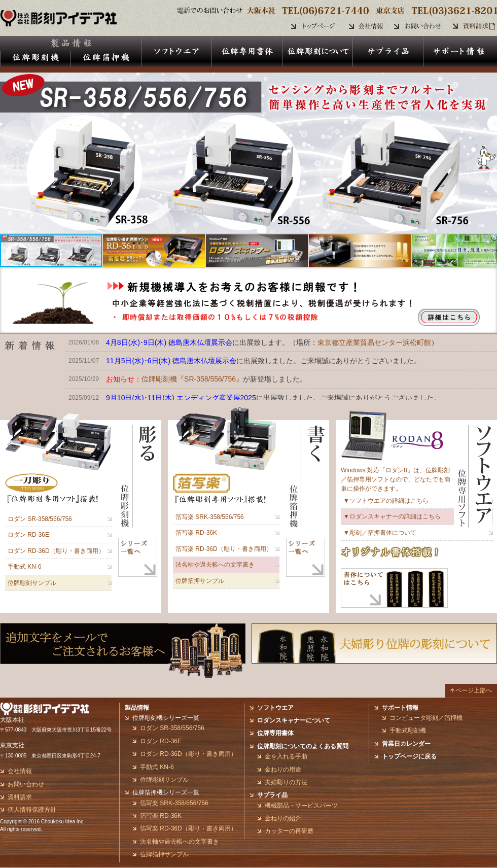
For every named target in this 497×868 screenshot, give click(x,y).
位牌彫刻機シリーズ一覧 (166, 718)
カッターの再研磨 (289, 831)
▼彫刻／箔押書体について (380, 533)
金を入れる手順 (286, 756)
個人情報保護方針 (32, 810)
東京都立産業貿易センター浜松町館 (374, 342)
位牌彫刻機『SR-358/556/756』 (192, 379)
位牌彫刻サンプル (32, 583)
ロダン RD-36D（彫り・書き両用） (56, 551)
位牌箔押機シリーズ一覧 (166, 792)
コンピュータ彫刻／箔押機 (426, 718)
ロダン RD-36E (28, 535)
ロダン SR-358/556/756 (40, 519)
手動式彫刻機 (408, 731)
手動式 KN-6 (25, 567)
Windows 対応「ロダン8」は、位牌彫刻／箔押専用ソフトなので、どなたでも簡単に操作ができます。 (396, 479)
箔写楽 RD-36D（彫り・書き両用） (224, 549)
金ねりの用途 (283, 770)
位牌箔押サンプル (200, 581)
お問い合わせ (26, 784)
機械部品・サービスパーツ (301, 806)
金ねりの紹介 (283, 818)
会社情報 (20, 771)
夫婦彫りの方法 (286, 782)
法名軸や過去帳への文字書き (215, 565)
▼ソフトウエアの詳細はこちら (386, 501)
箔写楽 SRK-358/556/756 (210, 517)
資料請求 (20, 797)
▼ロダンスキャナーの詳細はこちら (392, 516)
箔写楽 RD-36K (196, 533)
